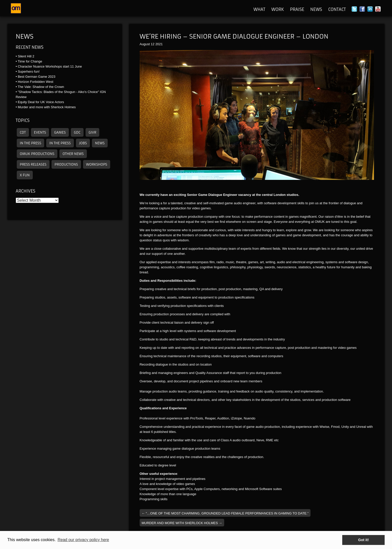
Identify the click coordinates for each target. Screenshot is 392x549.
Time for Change (30, 61)
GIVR (92, 132)
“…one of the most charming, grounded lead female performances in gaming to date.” (225, 513)
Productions (66, 164)
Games (60, 132)
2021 (159, 44)
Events (40, 132)
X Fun (25, 175)
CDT (23, 132)
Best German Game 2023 (37, 77)
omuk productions (37, 154)
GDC (77, 132)
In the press (30, 143)
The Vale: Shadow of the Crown (41, 87)
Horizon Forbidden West (36, 82)
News (316, 9)
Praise (297, 9)
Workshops (97, 164)
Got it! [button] (364, 540)
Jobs (83, 143)
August (145, 44)
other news (73, 154)
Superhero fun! (29, 72)
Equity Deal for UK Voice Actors (41, 102)
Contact (337, 9)
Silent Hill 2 (26, 56)
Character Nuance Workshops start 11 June (50, 66)
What (259, 9)
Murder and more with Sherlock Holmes (47, 107)
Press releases (33, 164)
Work (278, 9)
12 (153, 44)
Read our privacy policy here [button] (83, 540)
